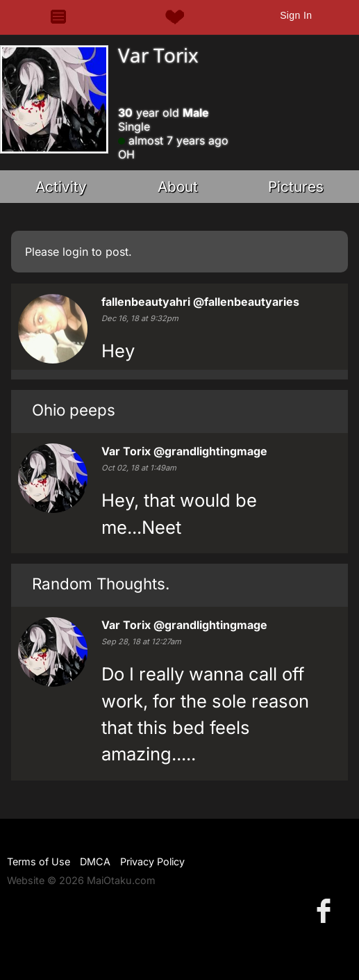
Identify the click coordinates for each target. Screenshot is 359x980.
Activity (61, 187)
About (178, 187)
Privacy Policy (152, 861)
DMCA (95, 861)
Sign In (296, 15)
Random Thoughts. (101, 583)
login (75, 252)
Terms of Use (39, 861)
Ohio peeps (74, 410)
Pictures (296, 187)
